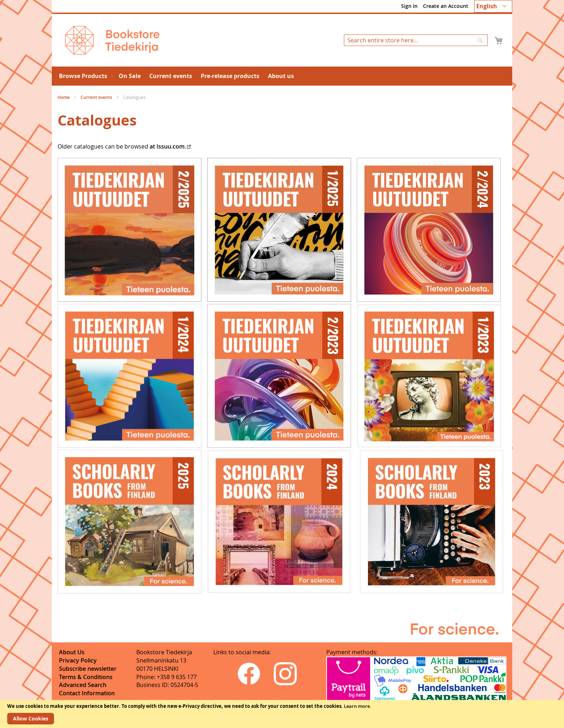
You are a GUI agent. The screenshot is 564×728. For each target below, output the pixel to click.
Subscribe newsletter (88, 669)
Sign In (409, 6)
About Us (72, 652)
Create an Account (446, 6)
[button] (493, 6)
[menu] (282, 76)
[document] (282, 714)
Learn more (357, 706)
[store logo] (112, 40)
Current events (97, 97)
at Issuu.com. (168, 146)
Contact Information (87, 693)
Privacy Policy (78, 660)
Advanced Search (83, 685)
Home (64, 97)
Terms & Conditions (86, 677)
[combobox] (416, 40)
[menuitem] (85, 76)
